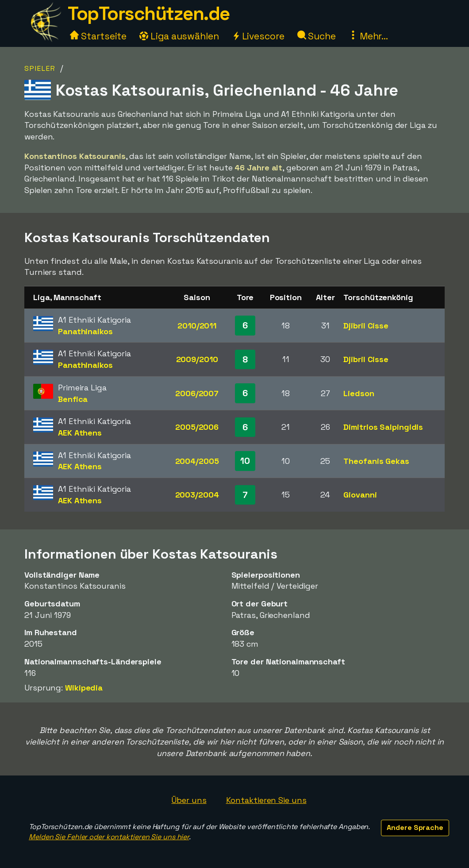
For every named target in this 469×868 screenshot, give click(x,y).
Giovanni (360, 495)
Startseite (98, 36)
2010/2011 (197, 326)
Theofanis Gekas (376, 461)
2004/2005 (197, 461)
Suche (317, 36)
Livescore (258, 36)
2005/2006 (197, 427)
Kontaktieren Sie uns (266, 800)
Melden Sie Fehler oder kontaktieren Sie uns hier (109, 837)
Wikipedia (84, 688)
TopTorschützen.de (149, 14)
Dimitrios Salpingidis (383, 427)
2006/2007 (197, 393)
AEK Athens (80, 433)
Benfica (73, 399)
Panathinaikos (85, 331)
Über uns (189, 800)
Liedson (359, 393)
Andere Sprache (415, 827)
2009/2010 (197, 359)
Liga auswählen (179, 36)
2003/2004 (197, 495)
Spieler (40, 68)
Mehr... (368, 36)
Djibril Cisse (366, 326)
